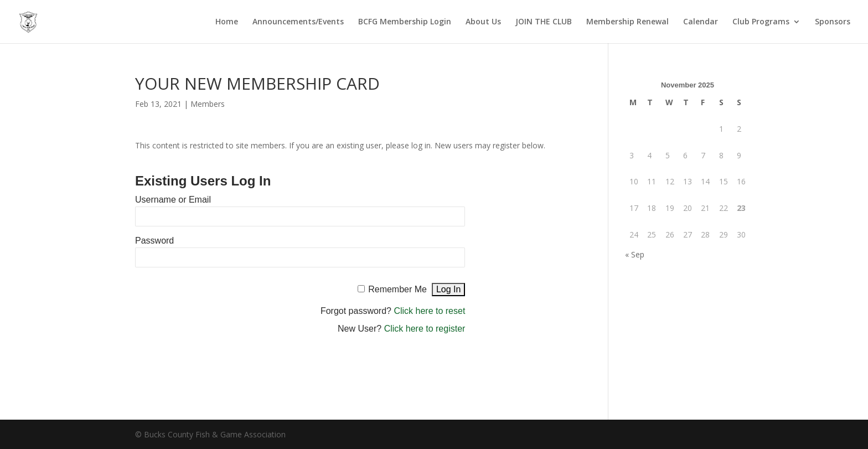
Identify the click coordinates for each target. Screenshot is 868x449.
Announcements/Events (298, 22)
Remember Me (397, 289)
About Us (483, 22)
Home (227, 22)
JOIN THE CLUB (544, 22)
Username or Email (173, 200)
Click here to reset (429, 311)
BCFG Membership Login (405, 22)
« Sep (635, 254)
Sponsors (833, 22)
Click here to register (425, 329)
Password (154, 241)
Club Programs (761, 22)
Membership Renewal (627, 22)
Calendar (701, 22)
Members (208, 104)
